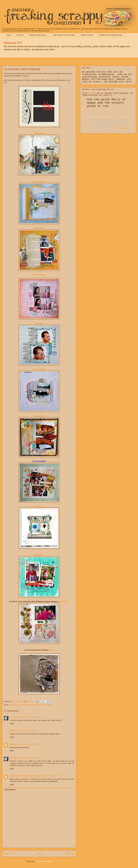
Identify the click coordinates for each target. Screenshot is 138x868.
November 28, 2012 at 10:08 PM (29, 758)
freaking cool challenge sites (111, 35)
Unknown (13, 744)
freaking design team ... (38, 35)
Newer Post (9, 854)
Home (9, 35)
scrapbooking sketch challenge (41, 705)
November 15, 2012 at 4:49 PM (27, 731)
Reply (12, 724)
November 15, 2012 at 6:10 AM (28, 717)
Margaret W (64, 601)
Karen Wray (39, 555)
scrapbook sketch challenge (19, 705)
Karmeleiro (39, 323)
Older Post (70, 854)
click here (123, 128)
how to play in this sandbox (64, 35)
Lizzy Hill (13, 717)
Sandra (12, 731)
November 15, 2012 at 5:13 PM (29, 744)
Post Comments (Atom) (44, 861)
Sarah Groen (39, 228)
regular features (87, 35)
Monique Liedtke (39, 369)
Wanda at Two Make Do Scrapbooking (24, 776)
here (90, 93)
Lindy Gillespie (39, 182)
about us (20, 35)
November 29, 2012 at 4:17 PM (50, 776)
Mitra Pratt (39, 416)
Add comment (10, 790)
